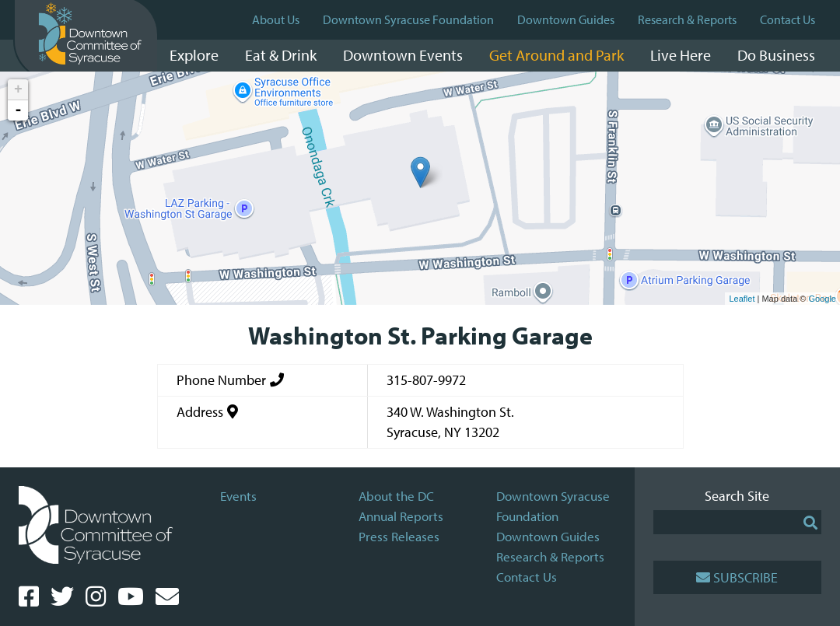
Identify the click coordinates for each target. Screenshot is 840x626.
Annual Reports (401, 516)
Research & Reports (687, 19)
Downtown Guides (566, 19)
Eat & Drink (281, 55)
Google (822, 299)
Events (238, 496)
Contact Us (787, 19)
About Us (276, 19)
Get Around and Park (556, 55)
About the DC (396, 496)
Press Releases (399, 536)
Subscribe (737, 577)
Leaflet (742, 299)
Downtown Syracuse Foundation (408, 19)
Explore (194, 55)
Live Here (681, 55)
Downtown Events (403, 55)
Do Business (776, 55)
